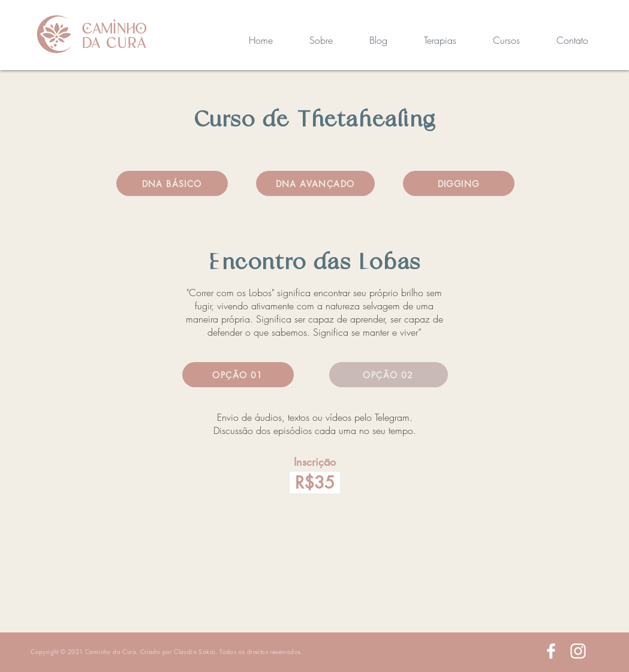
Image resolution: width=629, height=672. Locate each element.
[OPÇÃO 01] (238, 375)
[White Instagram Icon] (578, 651)
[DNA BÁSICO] (172, 183)
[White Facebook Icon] (551, 651)
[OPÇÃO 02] (389, 375)
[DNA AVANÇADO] (315, 183)
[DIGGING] (459, 183)
